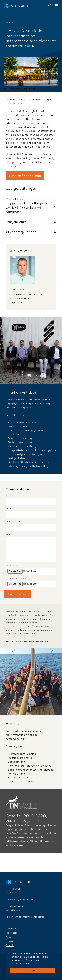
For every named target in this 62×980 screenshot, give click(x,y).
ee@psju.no (17, 302)
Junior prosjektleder (21, 232)
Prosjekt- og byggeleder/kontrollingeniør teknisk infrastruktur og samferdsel (27, 205)
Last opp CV (11, 566)
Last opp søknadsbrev (16, 578)
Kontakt (10, 945)
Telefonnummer (14, 521)
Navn (9, 495)
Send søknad (18, 594)
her (45, 641)
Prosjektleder (16, 222)
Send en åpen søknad (25, 176)
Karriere (10, 937)
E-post (9, 508)
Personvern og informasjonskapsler (25, 917)
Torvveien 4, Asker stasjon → (21, 899)
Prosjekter (11, 933)
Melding (10, 534)
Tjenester (11, 928)
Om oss (10, 941)
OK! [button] (33, 970)
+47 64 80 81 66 (15, 906)
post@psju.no (13, 910)
